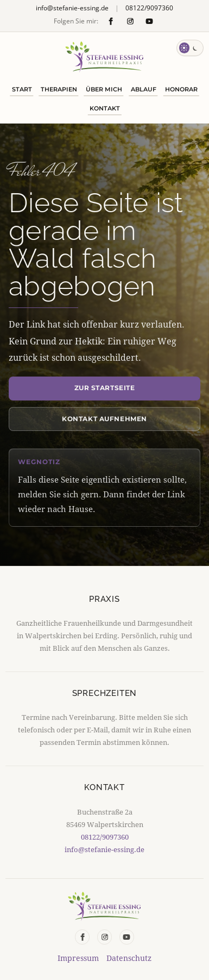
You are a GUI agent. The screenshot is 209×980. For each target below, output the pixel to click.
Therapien (59, 89)
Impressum (78, 958)
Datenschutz (129, 958)
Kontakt (105, 108)
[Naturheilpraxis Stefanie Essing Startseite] (104, 57)
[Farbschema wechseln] (190, 48)
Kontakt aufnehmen (104, 419)
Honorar (181, 89)
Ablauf (144, 89)
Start (22, 89)
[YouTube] (149, 21)
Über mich (104, 89)
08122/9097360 (149, 8)
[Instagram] (130, 21)
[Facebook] (111, 21)
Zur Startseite (105, 388)
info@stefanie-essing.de (72, 8)
